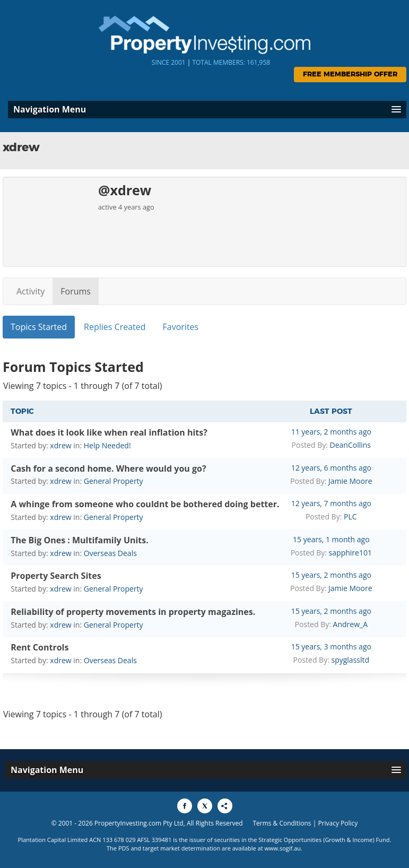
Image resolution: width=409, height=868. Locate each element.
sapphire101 (350, 553)
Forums (76, 291)
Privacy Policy (338, 823)
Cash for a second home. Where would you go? (108, 468)
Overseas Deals (110, 553)
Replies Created (115, 327)
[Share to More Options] (225, 806)
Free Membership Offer (350, 75)
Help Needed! (107, 445)
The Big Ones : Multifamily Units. (80, 540)
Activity (31, 291)
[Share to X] (205, 806)
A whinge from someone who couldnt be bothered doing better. (145, 504)
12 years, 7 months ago (331, 503)
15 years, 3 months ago (331, 646)
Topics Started (39, 327)
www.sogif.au (283, 848)
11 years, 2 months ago (331, 432)
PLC (350, 517)
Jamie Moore (350, 481)
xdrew (60, 445)
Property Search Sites (56, 576)
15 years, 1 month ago (331, 539)
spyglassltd (350, 660)
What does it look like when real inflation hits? (109, 432)
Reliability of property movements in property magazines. (133, 612)
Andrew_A (350, 624)
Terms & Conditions (282, 823)
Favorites (181, 327)
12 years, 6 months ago (331, 468)
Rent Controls (40, 647)
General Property (114, 481)
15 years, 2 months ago (331, 575)
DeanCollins (351, 445)
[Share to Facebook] (185, 806)
